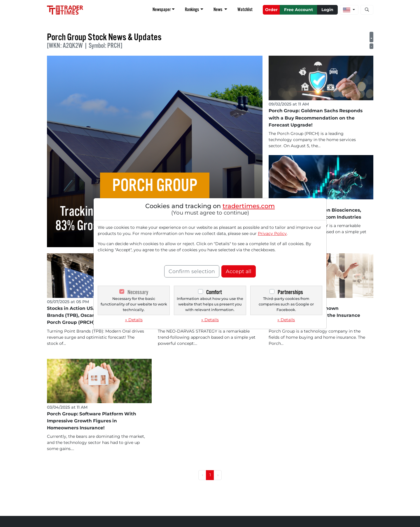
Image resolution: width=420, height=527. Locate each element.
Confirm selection (192, 271)
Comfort (214, 292)
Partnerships (290, 292)
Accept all (239, 271)
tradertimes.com (249, 206)
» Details (134, 320)
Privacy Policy (272, 233)
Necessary (138, 292)
